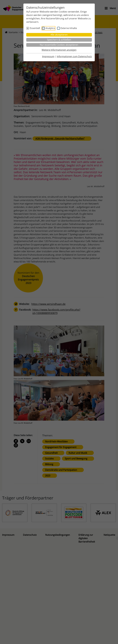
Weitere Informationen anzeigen (59, 50)
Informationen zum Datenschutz (74, 56)
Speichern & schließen (59, 40)
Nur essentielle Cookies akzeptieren (59, 45)
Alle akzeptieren (59, 35)
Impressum (48, 56)
